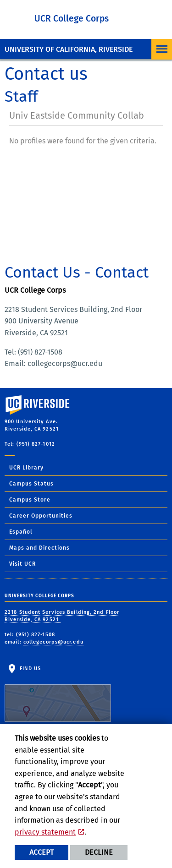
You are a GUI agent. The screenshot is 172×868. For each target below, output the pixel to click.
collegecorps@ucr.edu (53, 642)
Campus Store (30, 500)
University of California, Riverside (69, 49)
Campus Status (31, 484)
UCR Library (26, 468)
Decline (99, 852)
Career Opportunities (41, 516)
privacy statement (45, 832)
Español (21, 532)
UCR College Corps (72, 19)
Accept (42, 852)
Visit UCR (22, 564)
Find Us (58, 694)
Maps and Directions (39, 548)
